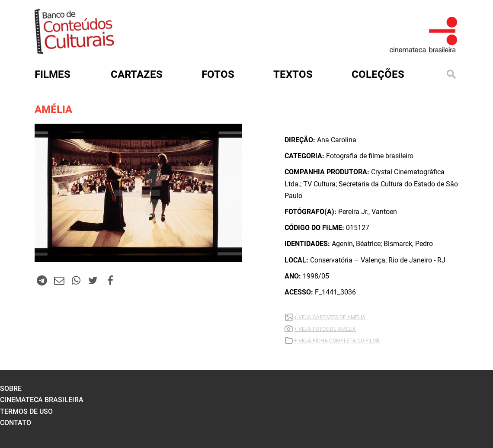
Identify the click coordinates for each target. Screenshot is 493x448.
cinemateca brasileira (42, 400)
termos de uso (26, 411)
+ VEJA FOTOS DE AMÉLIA (325, 329)
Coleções (378, 74)
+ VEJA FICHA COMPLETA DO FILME (337, 341)
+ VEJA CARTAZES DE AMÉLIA (330, 317)
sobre (11, 389)
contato (16, 423)
